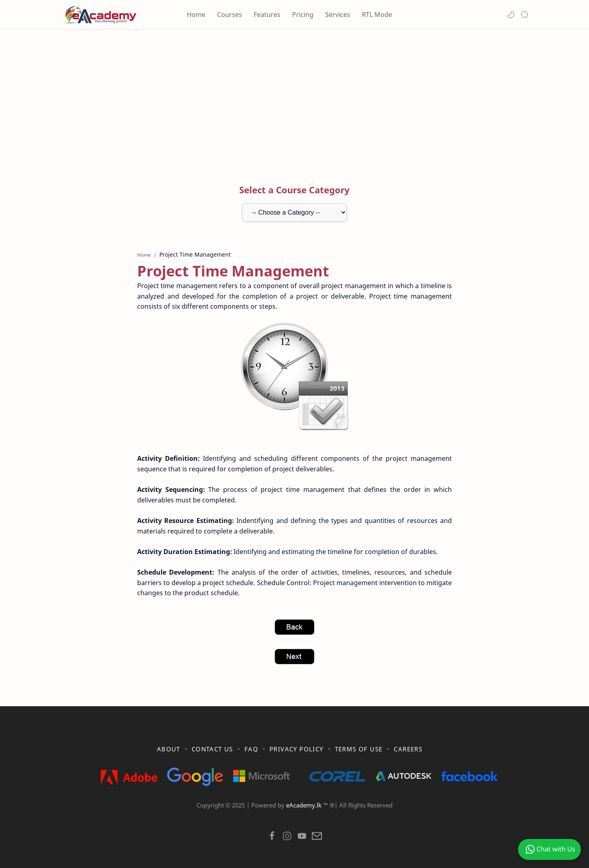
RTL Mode (377, 15)
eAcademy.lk (305, 805)
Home (196, 15)
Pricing (303, 15)
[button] (511, 15)
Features (267, 15)
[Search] (524, 15)
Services (338, 15)
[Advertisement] (294, 98)
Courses (230, 15)
